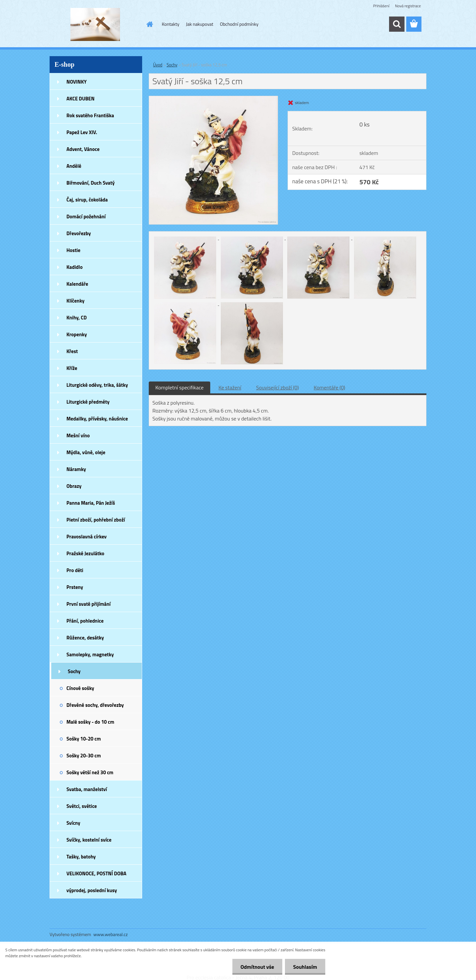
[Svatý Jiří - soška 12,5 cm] (213, 99)
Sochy (74, 671)
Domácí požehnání (86, 217)
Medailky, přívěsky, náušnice (97, 419)
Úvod (158, 65)
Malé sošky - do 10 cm (90, 722)
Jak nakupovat (199, 24)
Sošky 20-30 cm (84, 756)
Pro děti (75, 570)
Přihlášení (381, 6)
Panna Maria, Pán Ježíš (91, 503)
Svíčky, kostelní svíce (89, 840)
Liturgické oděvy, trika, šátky (97, 385)
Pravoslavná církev (87, 537)
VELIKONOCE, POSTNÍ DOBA (96, 873)
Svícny (73, 823)
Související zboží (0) (278, 387)
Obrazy (74, 486)
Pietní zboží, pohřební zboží (96, 520)
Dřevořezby (79, 233)
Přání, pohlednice (85, 621)
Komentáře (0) (329, 387)
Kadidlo (75, 267)
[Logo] (95, 24)
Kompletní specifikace (179, 387)
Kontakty (171, 24)
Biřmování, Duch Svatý (91, 183)
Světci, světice (82, 806)
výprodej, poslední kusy (92, 890)
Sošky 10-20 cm (84, 739)
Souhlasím (305, 967)
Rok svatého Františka (90, 115)
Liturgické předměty (88, 402)
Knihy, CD (77, 318)
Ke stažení (230, 387)
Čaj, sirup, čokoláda (87, 200)
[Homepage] (149, 24)
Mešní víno (78, 436)
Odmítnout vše (257, 967)
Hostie (73, 250)
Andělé (74, 166)
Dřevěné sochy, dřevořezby (95, 705)
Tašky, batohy (81, 857)
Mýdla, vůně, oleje (86, 452)
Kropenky (77, 334)
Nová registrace (408, 6)
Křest (72, 351)
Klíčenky (76, 301)
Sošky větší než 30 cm (90, 772)
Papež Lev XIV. (82, 132)
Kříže (72, 368)
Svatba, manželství (87, 789)
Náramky (76, 469)
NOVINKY (77, 82)
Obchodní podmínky (239, 24)
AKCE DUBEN (80, 99)
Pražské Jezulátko (85, 553)
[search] (397, 24)
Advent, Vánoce (83, 149)
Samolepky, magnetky (90, 654)
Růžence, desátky (85, 638)
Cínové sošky (80, 688)
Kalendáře (77, 284)
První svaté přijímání (89, 604)
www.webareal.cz (111, 934)
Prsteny (75, 587)
